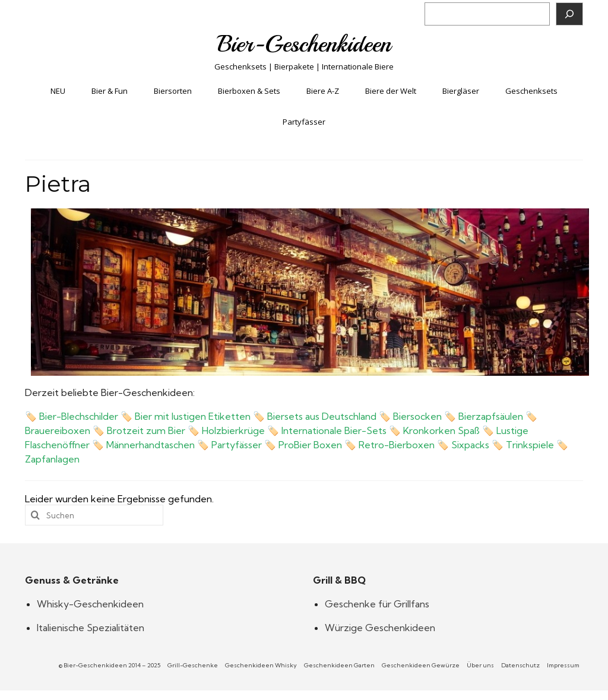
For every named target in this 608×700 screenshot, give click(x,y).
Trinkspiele (530, 445)
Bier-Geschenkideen (304, 44)
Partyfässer (237, 445)
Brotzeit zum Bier (146, 430)
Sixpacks (470, 445)
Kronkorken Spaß (441, 430)
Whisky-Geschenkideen (90, 604)
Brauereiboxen (58, 430)
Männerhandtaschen (151, 445)
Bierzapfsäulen (491, 416)
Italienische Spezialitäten (91, 628)
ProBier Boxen (310, 445)
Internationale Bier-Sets (334, 430)
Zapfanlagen (52, 459)
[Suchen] (569, 14)
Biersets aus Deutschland (322, 416)
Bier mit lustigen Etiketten (193, 416)
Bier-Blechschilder (79, 416)
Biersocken (417, 416)
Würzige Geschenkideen (380, 628)
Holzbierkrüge (233, 430)
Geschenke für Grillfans (377, 604)
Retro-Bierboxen (397, 445)
